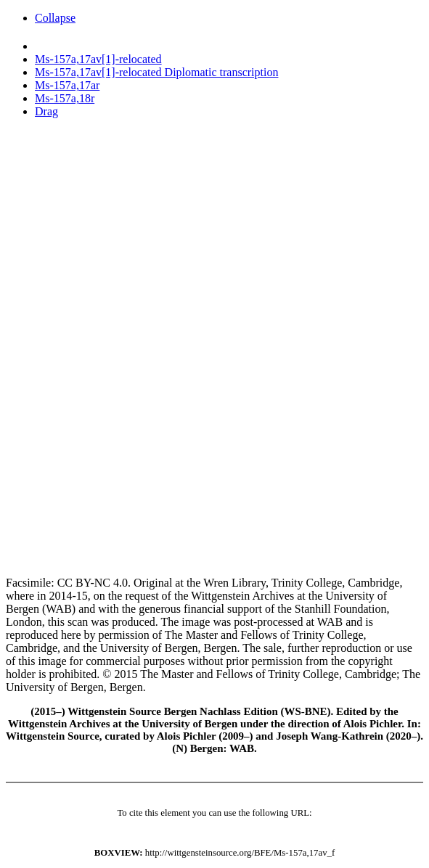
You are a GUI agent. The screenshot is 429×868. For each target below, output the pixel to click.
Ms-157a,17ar (67, 85)
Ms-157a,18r (65, 98)
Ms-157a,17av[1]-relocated (98, 59)
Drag (46, 111)
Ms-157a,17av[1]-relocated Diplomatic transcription (156, 72)
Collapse (55, 18)
